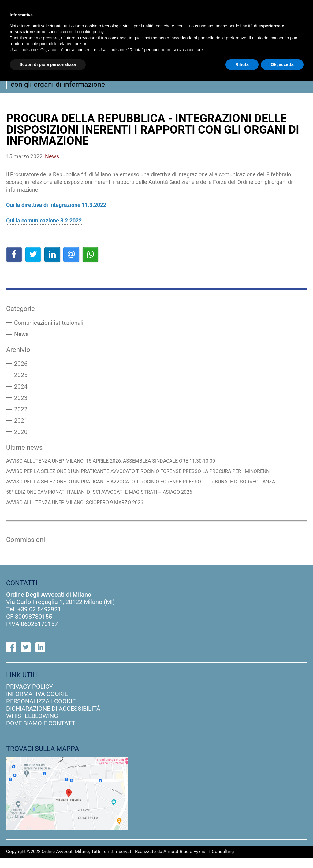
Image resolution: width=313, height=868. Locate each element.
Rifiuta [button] (242, 64)
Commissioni (27, 549)
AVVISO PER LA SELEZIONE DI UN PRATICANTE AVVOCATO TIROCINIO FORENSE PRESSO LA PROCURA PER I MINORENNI (148, 475)
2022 (21, 412)
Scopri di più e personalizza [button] (48, 64)
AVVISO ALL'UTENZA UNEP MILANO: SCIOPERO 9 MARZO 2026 (80, 512)
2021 (21, 423)
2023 (21, 400)
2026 (21, 365)
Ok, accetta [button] (282, 64)
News (22, 335)
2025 (21, 377)
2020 (21, 435)
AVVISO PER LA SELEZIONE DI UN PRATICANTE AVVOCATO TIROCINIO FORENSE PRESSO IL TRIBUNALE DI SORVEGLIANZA (130, 488)
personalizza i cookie (41, 711)
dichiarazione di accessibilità (53, 719)
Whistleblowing (32, 726)
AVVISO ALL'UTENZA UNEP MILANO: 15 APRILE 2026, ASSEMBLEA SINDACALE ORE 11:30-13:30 (119, 465)
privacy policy (30, 697)
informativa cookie (37, 704)
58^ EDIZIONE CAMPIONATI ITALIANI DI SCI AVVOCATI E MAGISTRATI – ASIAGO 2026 (107, 502)
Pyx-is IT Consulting (214, 862)
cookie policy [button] (91, 32)
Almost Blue (176, 862)
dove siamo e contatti (41, 733)
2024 (21, 388)
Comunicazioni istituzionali (51, 323)
